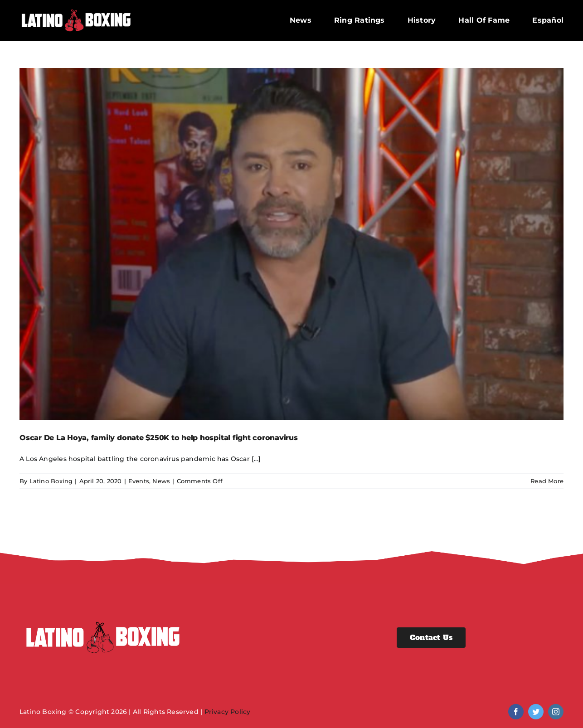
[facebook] (516, 712)
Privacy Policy (228, 712)
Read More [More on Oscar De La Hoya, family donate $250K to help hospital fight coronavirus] (547, 481)
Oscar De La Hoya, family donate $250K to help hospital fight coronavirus (159, 438)
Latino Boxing (51, 481)
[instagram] (556, 712)
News (161, 481)
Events (139, 481)
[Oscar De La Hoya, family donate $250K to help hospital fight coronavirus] (291, 244)
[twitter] (536, 712)
